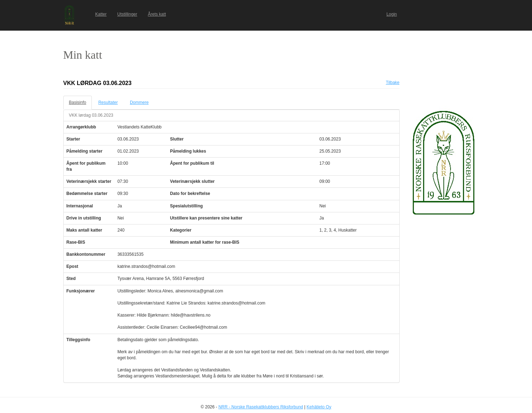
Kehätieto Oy (319, 407)
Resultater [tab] (108, 102)
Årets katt (157, 14)
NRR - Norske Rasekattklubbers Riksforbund (261, 407)
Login (392, 14)
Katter (101, 14)
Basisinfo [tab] (78, 102)
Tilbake (393, 83)
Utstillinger (127, 14)
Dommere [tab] (139, 102)
